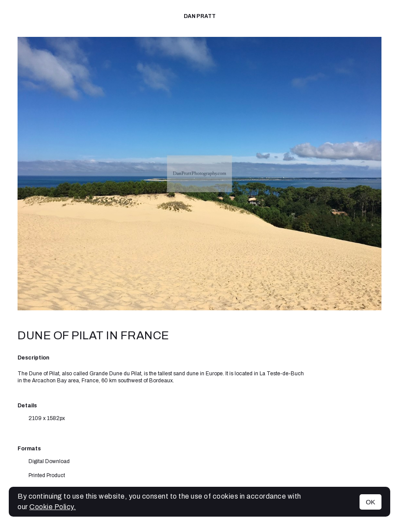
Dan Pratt (200, 16)
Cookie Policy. (53, 507)
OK (370, 502)
